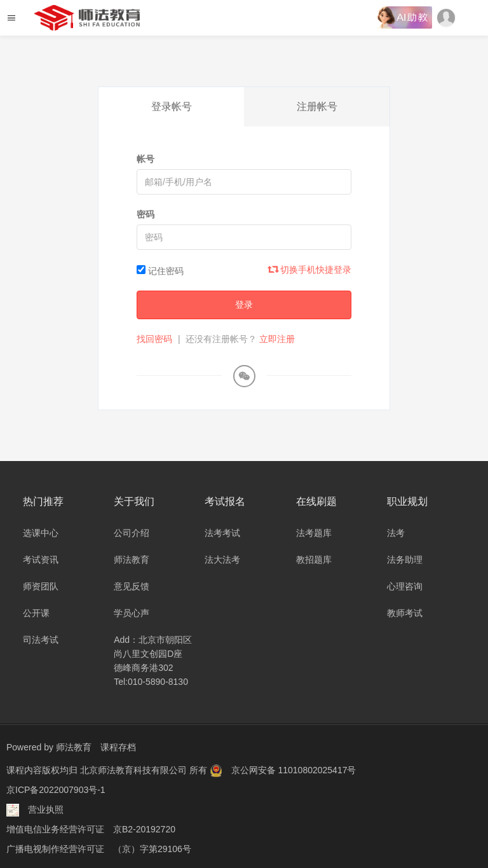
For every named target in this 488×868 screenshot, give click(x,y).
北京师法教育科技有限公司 (135, 769)
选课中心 (41, 533)
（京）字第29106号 (152, 846)
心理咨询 (405, 586)
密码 (146, 214)
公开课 (36, 613)
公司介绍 (132, 533)
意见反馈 (132, 586)
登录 (244, 305)
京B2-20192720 (144, 827)
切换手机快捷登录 (310, 270)
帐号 (146, 159)
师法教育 (132, 560)
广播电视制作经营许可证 (55, 846)
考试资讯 (41, 560)
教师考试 (405, 613)
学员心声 (132, 613)
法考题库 (314, 533)
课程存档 (118, 747)
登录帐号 (172, 107)
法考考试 (222, 533)
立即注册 (277, 339)
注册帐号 (317, 107)
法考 (396, 533)
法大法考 (222, 560)
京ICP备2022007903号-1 (56, 789)
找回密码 (154, 339)
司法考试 (41, 640)
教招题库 (314, 560)
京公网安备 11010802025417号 (294, 769)
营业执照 (46, 808)
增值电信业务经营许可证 (55, 827)
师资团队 (41, 586)
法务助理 (405, 560)
